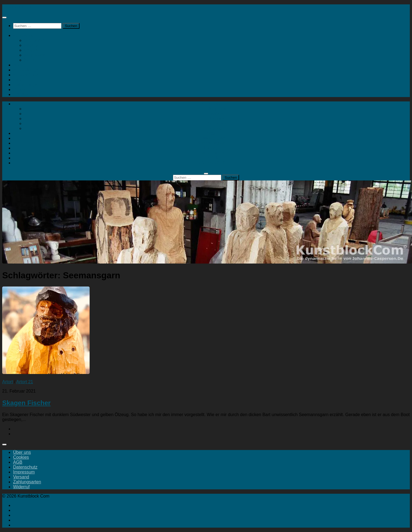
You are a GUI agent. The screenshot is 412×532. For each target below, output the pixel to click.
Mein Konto (35, 55)
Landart (20, 80)
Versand (21, 477)
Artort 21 (25, 382)
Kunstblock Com (18, 7)
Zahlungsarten (27, 482)
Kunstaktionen (27, 75)
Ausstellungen (27, 70)
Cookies (21, 457)
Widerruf (21, 487)
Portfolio (21, 90)
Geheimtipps (25, 85)
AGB (18, 462)
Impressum (24, 472)
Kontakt (31, 60)
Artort (18, 65)
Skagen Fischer (26, 403)
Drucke (31, 50)
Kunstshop (23, 35)
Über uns (22, 452)
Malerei (31, 45)
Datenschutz (25, 467)
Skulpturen (35, 40)
